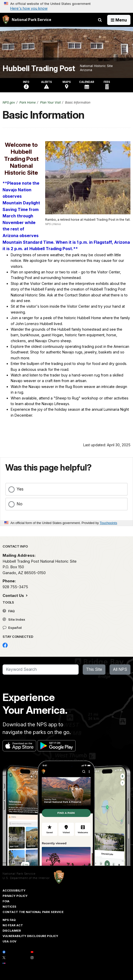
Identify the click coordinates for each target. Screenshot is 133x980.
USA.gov (9, 941)
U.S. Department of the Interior (26, 878)
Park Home (28, 102)
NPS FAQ (9, 920)
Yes (20, 489)
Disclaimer (12, 931)
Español (12, 628)
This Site (94, 669)
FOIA (6, 901)
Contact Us (14, 595)
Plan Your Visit (50, 102)
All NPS (120, 669)
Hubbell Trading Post (39, 68)
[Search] (41, 670)
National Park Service (19, 874)
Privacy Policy (15, 896)
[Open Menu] (119, 20)
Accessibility (14, 890)
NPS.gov (9, 102)
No (20, 504)
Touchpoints (108, 523)
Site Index (14, 619)
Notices (9, 907)
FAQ (9, 611)
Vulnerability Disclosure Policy (30, 936)
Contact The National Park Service (33, 912)
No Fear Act (13, 925)
